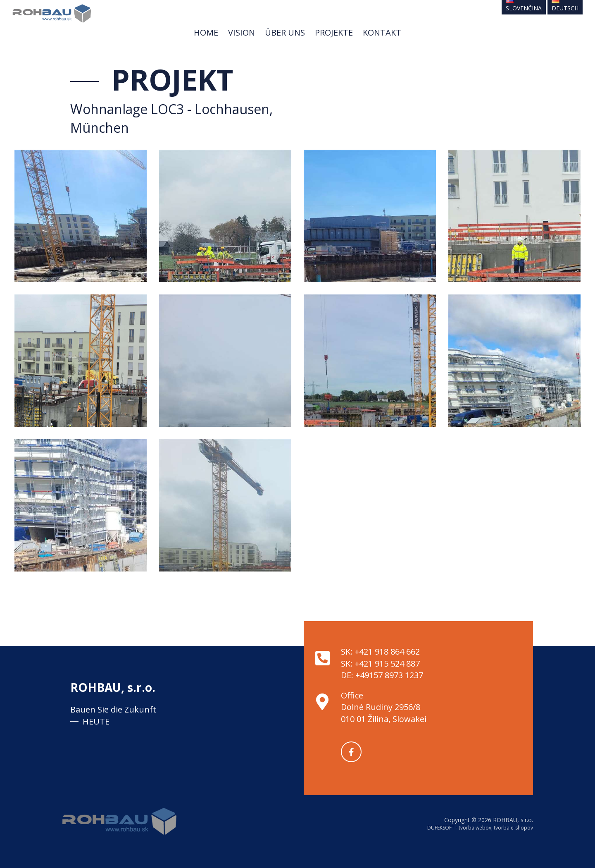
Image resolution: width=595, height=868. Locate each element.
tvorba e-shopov (513, 828)
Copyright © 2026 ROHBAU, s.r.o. (489, 820)
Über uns (285, 32)
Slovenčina (524, 6)
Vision (242, 32)
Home (206, 32)
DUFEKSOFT (441, 828)
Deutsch (565, 6)
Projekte (334, 32)
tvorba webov (475, 828)
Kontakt (382, 32)
